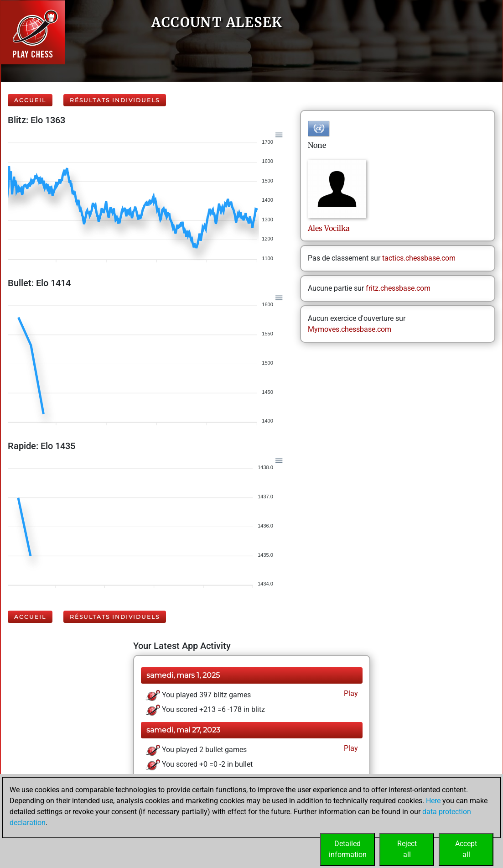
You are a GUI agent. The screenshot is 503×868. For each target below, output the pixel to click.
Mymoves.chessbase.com (350, 329)
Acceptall (466, 849)
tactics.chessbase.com (419, 258)
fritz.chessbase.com (398, 288)
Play (350, 693)
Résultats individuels (115, 100)
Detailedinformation (348, 849)
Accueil (30, 100)
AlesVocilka (329, 228)
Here (433, 801)
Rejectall (407, 849)
